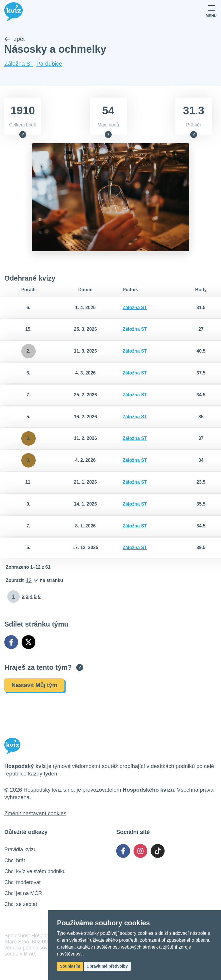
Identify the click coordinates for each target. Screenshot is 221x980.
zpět (15, 39)
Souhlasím (70, 966)
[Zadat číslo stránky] (14, 597)
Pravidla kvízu (20, 850)
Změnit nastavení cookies (35, 813)
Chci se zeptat (21, 904)
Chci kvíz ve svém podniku (35, 871)
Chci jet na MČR (23, 893)
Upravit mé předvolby (107, 966)
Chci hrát (15, 860)
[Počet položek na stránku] (34, 581)
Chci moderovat (22, 882)
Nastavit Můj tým (34, 685)
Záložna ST (19, 64)
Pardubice (49, 64)
